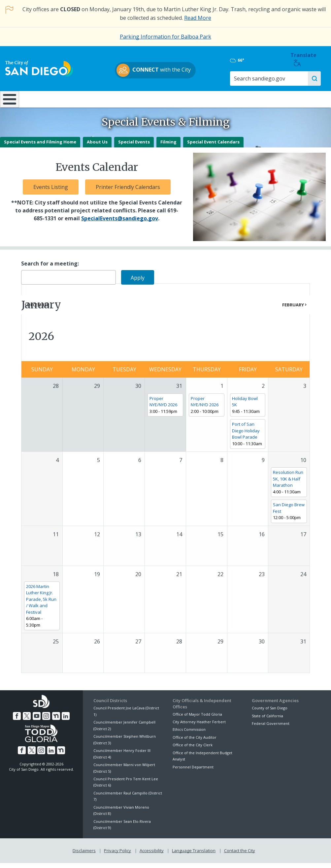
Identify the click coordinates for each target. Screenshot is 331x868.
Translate (309, 60)
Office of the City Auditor (195, 742)
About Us (97, 147)
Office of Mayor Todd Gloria (197, 719)
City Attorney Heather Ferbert (199, 727)
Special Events (134, 147)
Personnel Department (193, 772)
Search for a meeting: (50, 269)
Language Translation (194, 855)
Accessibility (152, 855)
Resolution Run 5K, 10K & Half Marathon (288, 484)
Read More (198, 18)
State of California (267, 721)
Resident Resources (92, 99)
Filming (168, 147)
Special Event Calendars (213, 147)
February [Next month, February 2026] (293, 310)
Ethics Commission (189, 735)
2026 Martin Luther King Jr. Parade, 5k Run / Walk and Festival (41, 604)
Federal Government (271, 729)
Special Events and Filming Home (40, 147)
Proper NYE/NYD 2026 (163, 407)
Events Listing (51, 192)
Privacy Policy (117, 855)
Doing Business (143, 99)
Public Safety (248, 99)
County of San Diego (270, 713)
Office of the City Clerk (193, 750)
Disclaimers (84, 855)
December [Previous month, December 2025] (38, 310)
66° (258, 61)
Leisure (42, 99)
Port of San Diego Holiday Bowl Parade (246, 435)
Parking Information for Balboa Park (165, 37)
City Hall (303, 99)
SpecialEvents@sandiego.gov (120, 224)
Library (193, 99)
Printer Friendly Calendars (128, 192)
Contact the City (240, 855)
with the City (164, 70)
